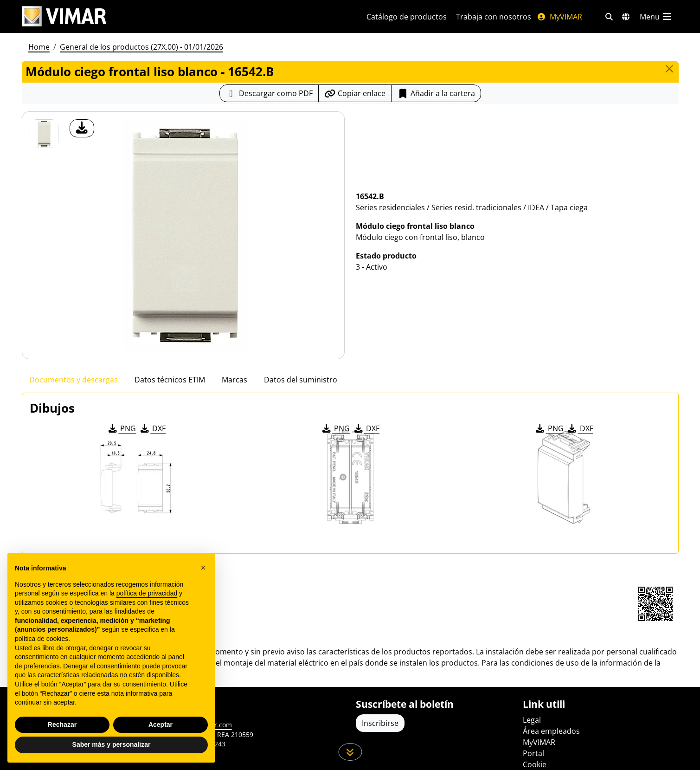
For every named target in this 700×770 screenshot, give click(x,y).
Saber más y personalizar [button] (112, 744)
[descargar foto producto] (82, 128)
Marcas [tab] (234, 380)
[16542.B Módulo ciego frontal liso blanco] (44, 134)
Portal (533, 753)
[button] (203, 568)
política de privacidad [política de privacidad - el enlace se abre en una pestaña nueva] (147, 593)
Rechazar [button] (62, 725)
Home (39, 47)
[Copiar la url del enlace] (355, 93)
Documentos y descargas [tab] (74, 380)
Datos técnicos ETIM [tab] (170, 380)
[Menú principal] (656, 17)
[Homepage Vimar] (183, 16)
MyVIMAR (559, 17)
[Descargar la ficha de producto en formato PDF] (269, 93)
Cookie (535, 764)
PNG (121, 428)
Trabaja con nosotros (494, 17)
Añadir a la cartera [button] (436, 93)
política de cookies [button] (42, 639)
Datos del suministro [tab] (301, 380)
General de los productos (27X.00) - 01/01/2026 (141, 47)
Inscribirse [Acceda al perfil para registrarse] (380, 723)
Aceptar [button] (161, 725)
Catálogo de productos (407, 17)
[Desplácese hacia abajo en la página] (350, 752)
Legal (532, 720)
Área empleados (551, 731)
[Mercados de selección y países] (626, 17)
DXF (152, 428)
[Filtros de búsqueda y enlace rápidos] (609, 17)
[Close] (669, 69)
